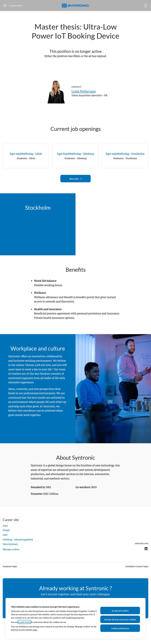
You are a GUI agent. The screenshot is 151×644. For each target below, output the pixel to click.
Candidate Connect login (137, 566)
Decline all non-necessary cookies (120, 619)
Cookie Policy (24, 622)
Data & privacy (10, 544)
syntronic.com (142, 543)
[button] (145, 6)
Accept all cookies (120, 611)
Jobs (5, 535)
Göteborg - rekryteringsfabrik (18, 539)
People (6, 530)
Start (5, 525)
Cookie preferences (120, 628)
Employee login (10, 566)
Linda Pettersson (84, 91)
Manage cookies (11, 549)
